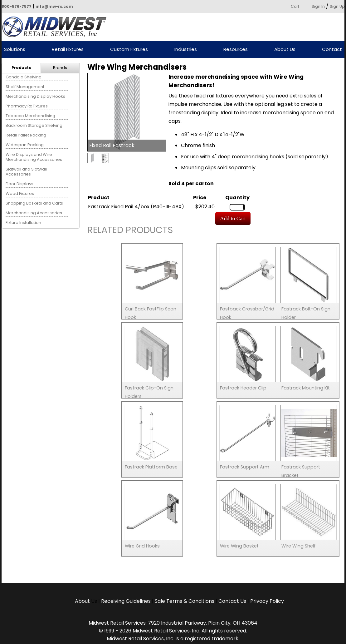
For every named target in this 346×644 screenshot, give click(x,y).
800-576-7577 (17, 6)
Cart (295, 6)
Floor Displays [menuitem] (19, 184)
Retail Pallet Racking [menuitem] (26, 135)
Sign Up (337, 6)
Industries (186, 50)
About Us (285, 50)
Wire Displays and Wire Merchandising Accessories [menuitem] (34, 157)
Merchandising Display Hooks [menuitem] (35, 96)
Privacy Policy (267, 601)
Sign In (318, 6)
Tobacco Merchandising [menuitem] (30, 116)
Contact (332, 50)
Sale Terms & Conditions (185, 601)
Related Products (130, 231)
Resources (236, 50)
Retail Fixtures (68, 50)
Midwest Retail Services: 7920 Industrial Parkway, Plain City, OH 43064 (173, 623)
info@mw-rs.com (54, 6)
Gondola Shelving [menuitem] (24, 77)
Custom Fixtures (129, 50)
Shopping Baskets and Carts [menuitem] (34, 203)
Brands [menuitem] (60, 68)
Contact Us (232, 601)
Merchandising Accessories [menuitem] (34, 213)
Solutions (15, 50)
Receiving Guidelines (126, 601)
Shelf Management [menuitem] (25, 87)
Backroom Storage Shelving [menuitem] (34, 125)
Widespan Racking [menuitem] (25, 145)
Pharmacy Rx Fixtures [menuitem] (27, 106)
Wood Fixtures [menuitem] (20, 193)
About (83, 601)
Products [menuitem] (21, 68)
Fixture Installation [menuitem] (23, 223)
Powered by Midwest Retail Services (56, 27)
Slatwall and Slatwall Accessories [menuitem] (26, 172)
